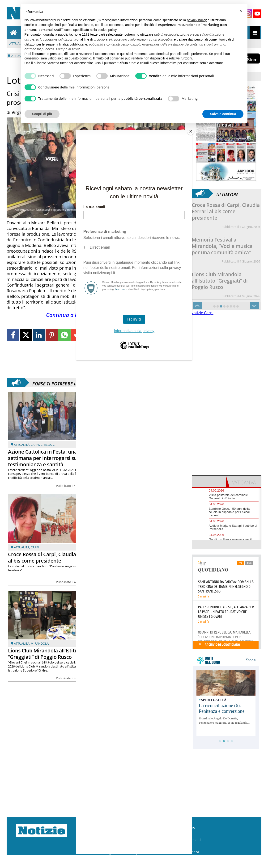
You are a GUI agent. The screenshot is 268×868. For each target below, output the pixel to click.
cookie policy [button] (107, 30)
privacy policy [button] (197, 20)
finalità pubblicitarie (73, 44)
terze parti (98, 34)
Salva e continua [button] (223, 114)
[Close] (191, 131)
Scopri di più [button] (42, 114)
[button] (241, 11)
